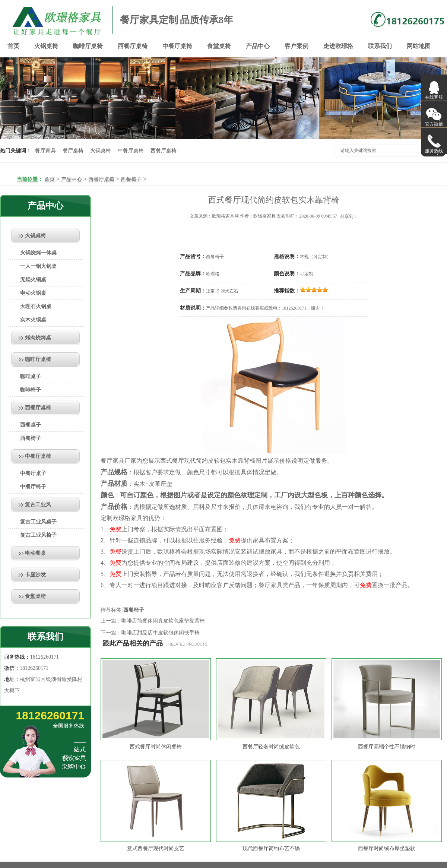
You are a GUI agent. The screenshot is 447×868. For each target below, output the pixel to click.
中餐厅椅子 (33, 487)
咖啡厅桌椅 (88, 46)
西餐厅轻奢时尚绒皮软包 (271, 747)
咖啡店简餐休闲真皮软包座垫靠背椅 (163, 621)
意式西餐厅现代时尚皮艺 (156, 848)
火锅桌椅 (46, 46)
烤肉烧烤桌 (38, 338)
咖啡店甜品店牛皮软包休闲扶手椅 (161, 633)
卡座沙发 (35, 575)
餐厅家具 (45, 151)
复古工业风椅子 (38, 535)
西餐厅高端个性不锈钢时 (387, 747)
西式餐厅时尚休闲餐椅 (156, 747)
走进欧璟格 (338, 46)
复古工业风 (38, 505)
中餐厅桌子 (33, 473)
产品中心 (258, 46)
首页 (13, 46)
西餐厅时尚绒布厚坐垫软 (387, 848)
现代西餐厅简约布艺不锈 (271, 848)
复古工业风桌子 (38, 522)
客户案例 (297, 46)
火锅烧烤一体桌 (38, 253)
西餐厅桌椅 (133, 46)
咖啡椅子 (31, 390)
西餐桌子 (31, 425)
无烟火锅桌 (33, 280)
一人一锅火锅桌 (38, 266)
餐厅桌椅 (73, 151)
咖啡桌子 (31, 376)
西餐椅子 (131, 179)
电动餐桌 (35, 553)
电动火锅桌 (33, 293)
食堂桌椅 (219, 46)
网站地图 (419, 46)
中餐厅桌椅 (177, 46)
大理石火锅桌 (36, 306)
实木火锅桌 (33, 320)
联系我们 (380, 46)
